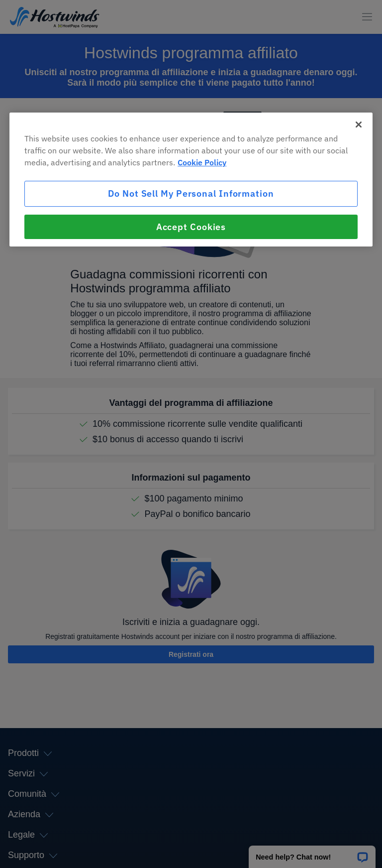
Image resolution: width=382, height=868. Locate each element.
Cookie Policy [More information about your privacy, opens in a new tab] (202, 163)
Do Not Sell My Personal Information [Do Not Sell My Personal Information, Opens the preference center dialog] (191, 194)
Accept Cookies (191, 227)
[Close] (359, 125)
